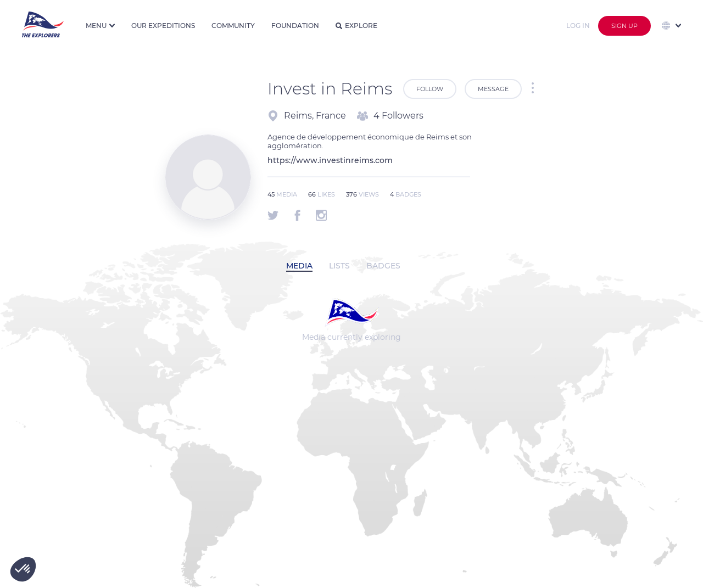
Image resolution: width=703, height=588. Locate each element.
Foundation (295, 26)
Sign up (624, 26)
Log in (578, 26)
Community (233, 26)
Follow (430, 89)
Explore (356, 26)
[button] (23, 569)
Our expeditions (163, 26)
